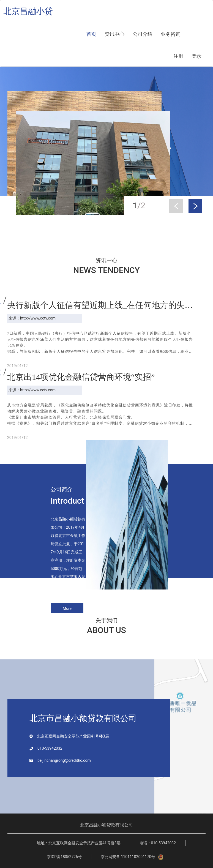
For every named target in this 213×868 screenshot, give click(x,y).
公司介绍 (143, 34)
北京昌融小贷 (28, 11)
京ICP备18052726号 (64, 857)
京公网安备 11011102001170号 (132, 857)
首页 (91, 34)
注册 (178, 56)
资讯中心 (114, 34)
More (67, 608)
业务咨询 (171, 34)
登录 (196, 56)
